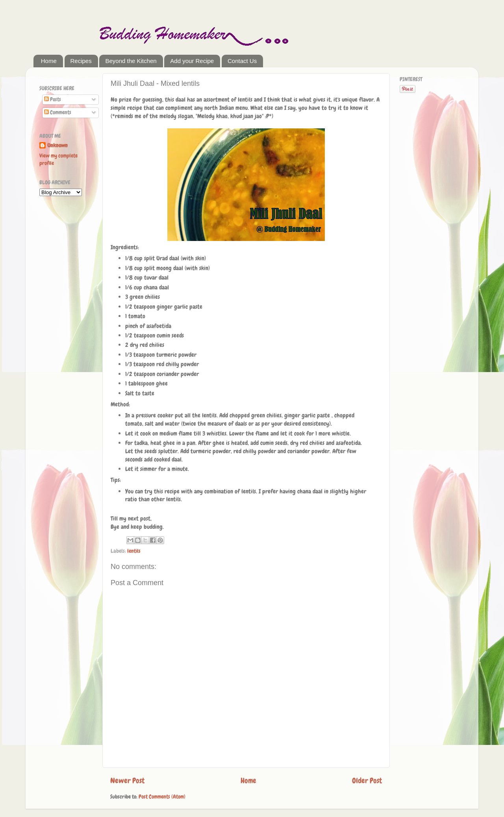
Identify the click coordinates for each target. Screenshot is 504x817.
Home (49, 61)
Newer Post (127, 781)
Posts (53, 99)
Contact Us (242, 61)
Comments (58, 112)
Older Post (367, 781)
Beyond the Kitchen (131, 61)
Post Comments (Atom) (162, 797)
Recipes (81, 61)
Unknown (57, 145)
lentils (134, 551)
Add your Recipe (192, 61)
